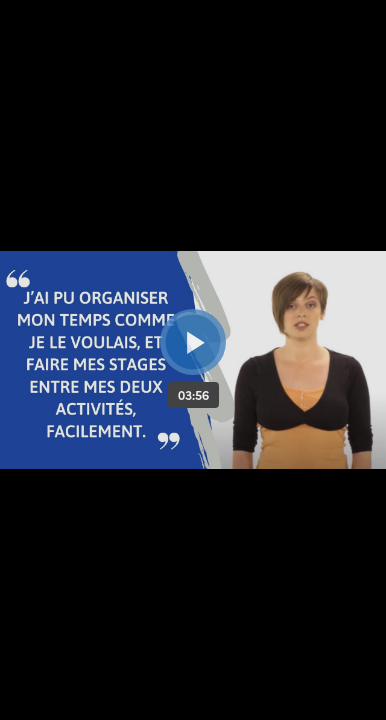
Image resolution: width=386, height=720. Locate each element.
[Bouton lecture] (193, 342)
